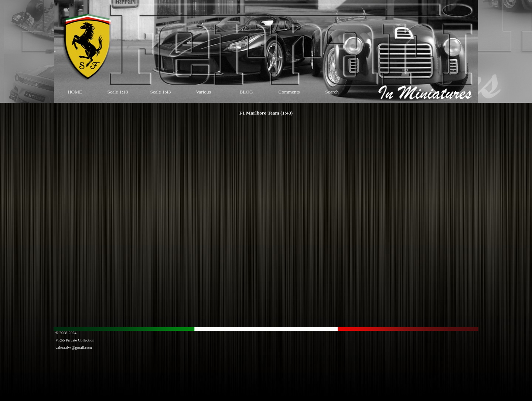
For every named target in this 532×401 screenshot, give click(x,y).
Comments (289, 92)
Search (332, 92)
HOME (75, 92)
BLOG (246, 92)
